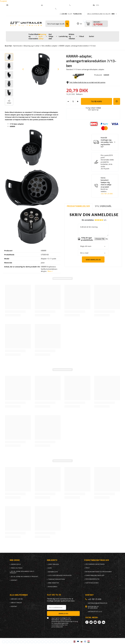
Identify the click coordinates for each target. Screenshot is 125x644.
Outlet (91, 36)
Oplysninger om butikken (95, 564)
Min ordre (15, 560)
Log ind (64, 14)
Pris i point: (105, 155)
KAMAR (106, 75)
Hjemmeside (17, 46)
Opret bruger (53, 564)
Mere (50, 271)
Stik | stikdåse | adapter (49, 46)
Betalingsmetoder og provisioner (98, 572)
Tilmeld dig (77, 14)
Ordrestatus (16, 564)
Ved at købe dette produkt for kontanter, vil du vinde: (107, 163)
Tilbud (81, 36)
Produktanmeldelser (78, 206)
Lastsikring (63, 36)
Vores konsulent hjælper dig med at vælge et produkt (107, 186)
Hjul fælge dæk (51, 36)
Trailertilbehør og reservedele (34, 36)
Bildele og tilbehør (72, 36)
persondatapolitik (57, 627)
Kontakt (61, 9)
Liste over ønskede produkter (60, 575)
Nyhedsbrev (53, 587)
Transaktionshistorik (56, 579)
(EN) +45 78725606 (79, 5)
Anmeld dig (63, 613)
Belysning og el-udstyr (42, 36)
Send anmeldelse (93, 260)
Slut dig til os (54, 595)
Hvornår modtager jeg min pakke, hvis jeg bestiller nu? (107, 142)
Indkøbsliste (53, 572)
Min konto (52, 560)
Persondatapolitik (92, 579)
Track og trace (17, 568)
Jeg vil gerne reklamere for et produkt (22, 572)
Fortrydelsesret (92, 583)
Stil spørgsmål (103, 206)
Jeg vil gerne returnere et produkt (25, 577)
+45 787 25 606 (107, 194)
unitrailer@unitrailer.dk (54, 5)
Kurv (50, 568)
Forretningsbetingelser (95, 575)
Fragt (88, 568)
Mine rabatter (54, 583)
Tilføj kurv (96, 101)
